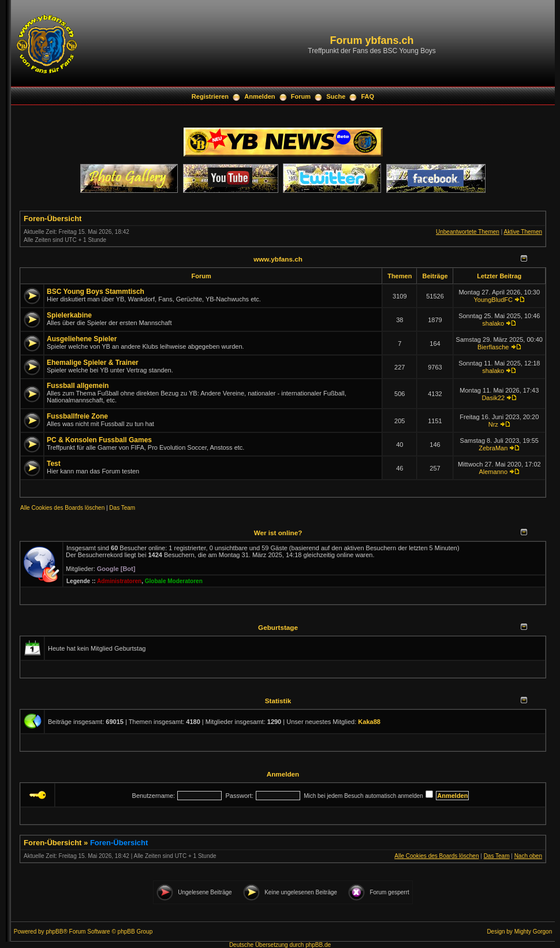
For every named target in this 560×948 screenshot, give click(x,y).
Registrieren (210, 96)
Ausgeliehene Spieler (82, 339)
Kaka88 (369, 722)
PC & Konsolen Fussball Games (99, 440)
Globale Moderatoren (174, 581)
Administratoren (119, 581)
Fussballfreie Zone (77, 416)
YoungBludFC (493, 300)
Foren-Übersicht (53, 219)
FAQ (368, 96)
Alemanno (493, 472)
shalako (493, 323)
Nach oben (528, 856)
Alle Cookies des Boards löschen (62, 508)
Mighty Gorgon (533, 932)
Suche (336, 96)
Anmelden (260, 96)
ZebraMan (493, 448)
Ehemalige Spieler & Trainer (93, 363)
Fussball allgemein (78, 386)
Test (54, 464)
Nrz (493, 424)
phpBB (54, 932)
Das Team (122, 508)
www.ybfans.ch (278, 259)
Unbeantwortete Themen (468, 232)
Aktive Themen (523, 232)
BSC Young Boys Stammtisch (96, 292)
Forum (301, 96)
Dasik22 (493, 398)
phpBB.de (318, 945)
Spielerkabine (69, 315)
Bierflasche (493, 347)
